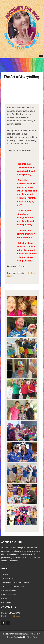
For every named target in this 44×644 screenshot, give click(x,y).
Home (6, 574)
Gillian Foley (32, 637)
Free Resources (10, 595)
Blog (5, 599)
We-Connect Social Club (13, 587)
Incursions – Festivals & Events (16, 583)
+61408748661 (14, 613)
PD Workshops (9, 591)
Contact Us (8, 603)
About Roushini (10, 578)
